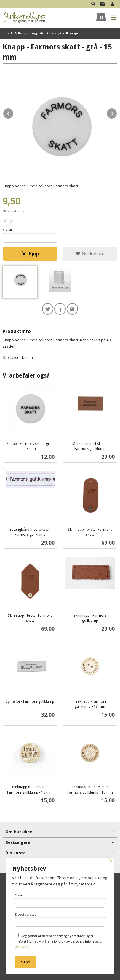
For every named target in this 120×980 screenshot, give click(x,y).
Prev (14, 113)
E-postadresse (60, 920)
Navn (60, 900)
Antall (7, 230)
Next (117, 113)
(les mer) (21, 947)
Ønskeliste (90, 254)
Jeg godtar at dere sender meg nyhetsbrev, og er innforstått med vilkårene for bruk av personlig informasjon (59, 941)
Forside (8, 33)
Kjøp (30, 254)
